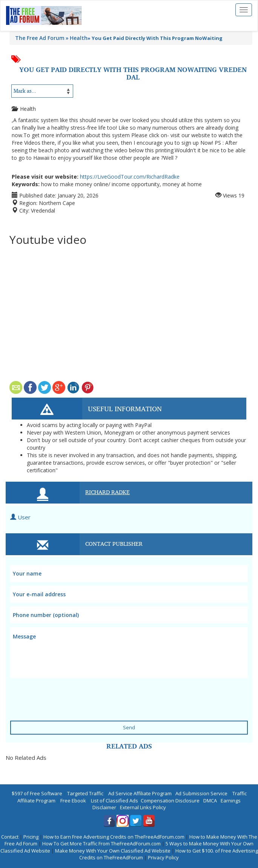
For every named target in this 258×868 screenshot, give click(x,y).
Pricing (31, 837)
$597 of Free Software (37, 793)
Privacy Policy (163, 857)
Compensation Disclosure (170, 801)
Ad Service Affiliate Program (140, 793)
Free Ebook (73, 801)
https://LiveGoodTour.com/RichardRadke (130, 177)
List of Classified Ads (114, 801)
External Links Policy (143, 807)
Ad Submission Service (201, 793)
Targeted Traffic (85, 793)
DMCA (210, 801)
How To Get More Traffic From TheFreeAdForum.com (101, 844)
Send (129, 727)
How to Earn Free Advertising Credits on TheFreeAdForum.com (114, 837)
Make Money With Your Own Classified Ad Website (113, 851)
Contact (10, 837)
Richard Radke (107, 492)
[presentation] (56, 692)
